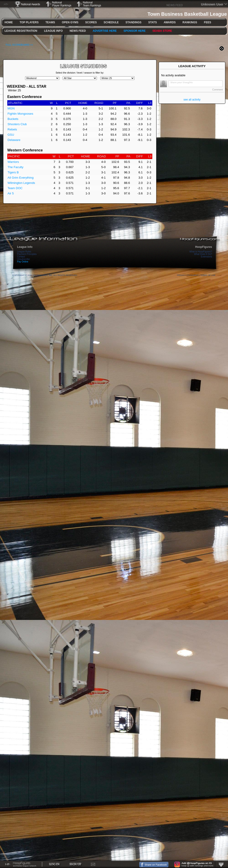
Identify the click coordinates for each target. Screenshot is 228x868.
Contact (21, 257)
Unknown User (212, 4)
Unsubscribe (23, 259)
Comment (218, 90)
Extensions (206, 257)
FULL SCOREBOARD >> (19, 45)
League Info (25, 247)
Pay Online (23, 262)
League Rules (24, 252)
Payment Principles (27, 254)
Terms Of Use (208, 275)
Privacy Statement (188, 275)
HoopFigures (204, 247)
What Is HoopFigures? (201, 252)
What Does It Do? (203, 254)
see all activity (192, 100)
